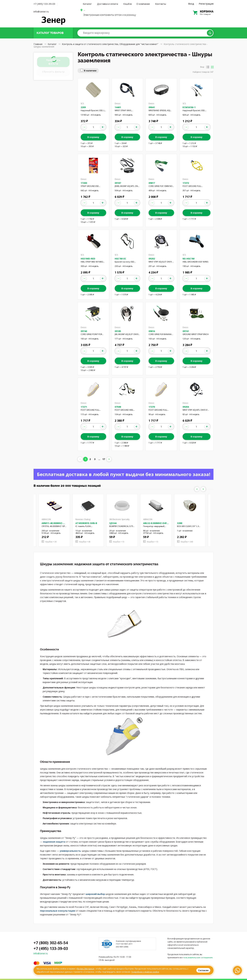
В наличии (90, 71)
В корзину (93, 137)
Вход (191, 4)
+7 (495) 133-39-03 (44, 4)
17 (104, 459)
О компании (143, 4)
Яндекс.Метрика (85, 969)
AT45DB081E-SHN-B (86, 523)
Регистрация (206, 4)
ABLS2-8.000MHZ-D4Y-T (155, 525)
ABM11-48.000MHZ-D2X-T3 (52, 525)
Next (203, 489)
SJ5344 (113, 523)
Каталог (87, 4)
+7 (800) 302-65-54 (51, 943)
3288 (180, 523)
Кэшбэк (128, 4)
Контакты (161, 4)
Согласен (203, 970)
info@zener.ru (41, 12)
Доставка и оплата (108, 4)
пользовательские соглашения (198, 958)
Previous (197, 489)
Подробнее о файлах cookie (145, 972)
